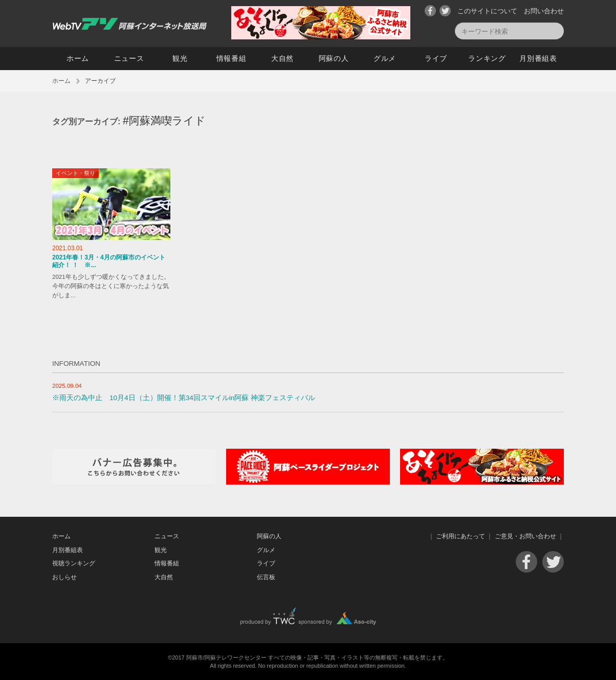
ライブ (436, 58)
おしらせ (64, 577)
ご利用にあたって (460, 536)
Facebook (430, 11)
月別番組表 (538, 58)
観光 (180, 58)
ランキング (487, 58)
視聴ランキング (74, 563)
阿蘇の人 (334, 58)
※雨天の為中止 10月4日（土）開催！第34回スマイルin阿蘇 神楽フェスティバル (184, 398)
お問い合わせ (544, 11)
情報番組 (232, 58)
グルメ (385, 58)
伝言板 (266, 577)
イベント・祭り (75, 173)
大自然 (282, 58)
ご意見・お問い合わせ (525, 536)
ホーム (78, 58)
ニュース (129, 58)
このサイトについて (487, 11)
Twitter (445, 11)
